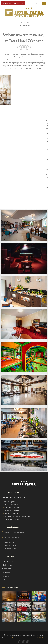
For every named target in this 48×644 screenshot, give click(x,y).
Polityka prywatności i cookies (20, 638)
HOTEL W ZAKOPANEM (24, 26)
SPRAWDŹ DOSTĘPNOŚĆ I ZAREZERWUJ (13, 3)
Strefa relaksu (6, 569)
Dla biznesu (5, 576)
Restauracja (6, 573)
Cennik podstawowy (9, 561)
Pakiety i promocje (8, 565)
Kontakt (4, 580)
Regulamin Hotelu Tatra (38, 638)
